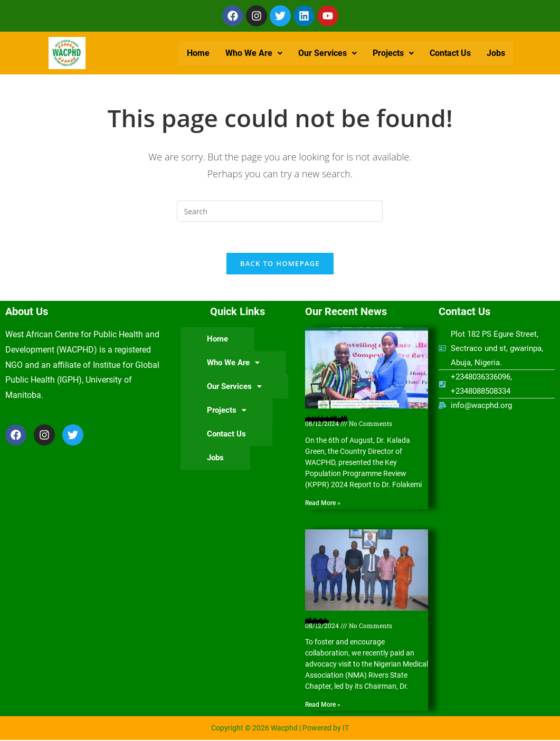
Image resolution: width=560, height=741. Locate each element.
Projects (393, 53)
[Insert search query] (280, 211)
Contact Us (450, 53)
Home (198, 53)
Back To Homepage (280, 264)
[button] (254, 53)
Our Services (328, 53)
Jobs (496, 53)
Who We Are (254, 53)
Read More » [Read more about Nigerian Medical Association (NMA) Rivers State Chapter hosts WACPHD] (323, 706)
